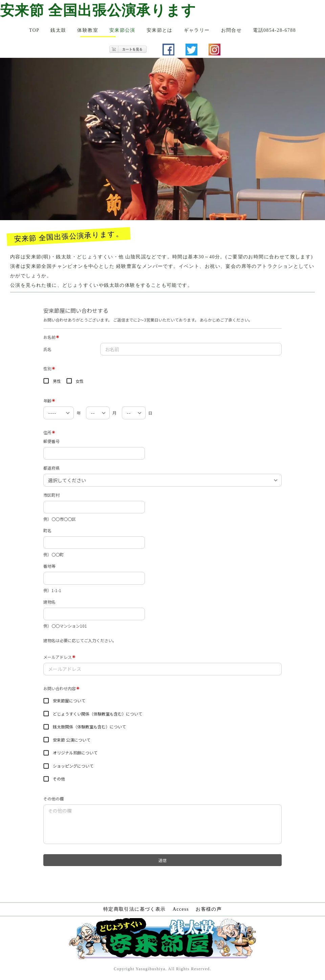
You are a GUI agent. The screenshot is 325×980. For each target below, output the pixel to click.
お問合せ (232, 30)
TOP (34, 30)
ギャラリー (197, 30)
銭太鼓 (58, 30)
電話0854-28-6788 (274, 30)
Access (181, 909)
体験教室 (88, 30)
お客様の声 (209, 909)
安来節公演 (122, 30)
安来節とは (160, 30)
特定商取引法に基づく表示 (135, 909)
